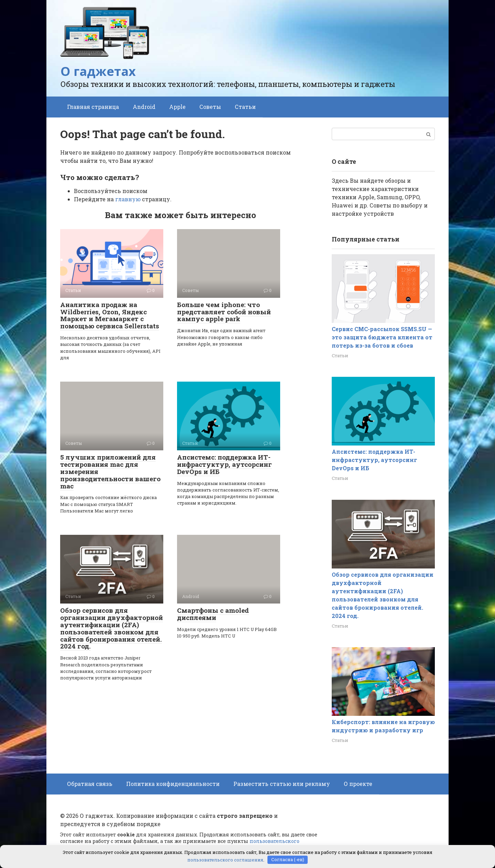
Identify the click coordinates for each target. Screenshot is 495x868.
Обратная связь (90, 784)
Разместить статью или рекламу (282, 784)
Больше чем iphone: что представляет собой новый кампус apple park (224, 312)
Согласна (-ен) (288, 859)
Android (144, 107)
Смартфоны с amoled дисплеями (213, 614)
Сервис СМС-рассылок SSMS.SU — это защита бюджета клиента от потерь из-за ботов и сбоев (382, 337)
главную (128, 199)
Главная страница (93, 107)
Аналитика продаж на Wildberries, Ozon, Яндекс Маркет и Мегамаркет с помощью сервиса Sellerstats (110, 315)
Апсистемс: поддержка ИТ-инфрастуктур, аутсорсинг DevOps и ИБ (224, 464)
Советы (210, 107)
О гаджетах (98, 71)
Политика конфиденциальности (173, 784)
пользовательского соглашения (225, 859)
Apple (177, 107)
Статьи (245, 107)
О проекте (358, 784)
